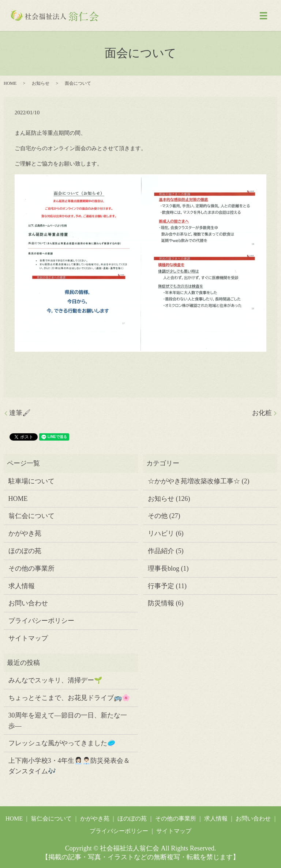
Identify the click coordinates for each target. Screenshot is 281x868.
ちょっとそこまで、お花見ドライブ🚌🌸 (69, 698)
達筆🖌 (20, 413)
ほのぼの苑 (25, 551)
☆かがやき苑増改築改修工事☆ (194, 481)
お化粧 (262, 413)
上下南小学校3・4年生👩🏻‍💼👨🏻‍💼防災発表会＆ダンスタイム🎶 (69, 766)
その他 (158, 516)
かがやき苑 (25, 533)
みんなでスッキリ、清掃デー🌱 (55, 680)
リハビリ (161, 533)
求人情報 (22, 586)
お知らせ (41, 83)
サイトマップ (28, 638)
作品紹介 (161, 551)
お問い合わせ (28, 603)
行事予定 (161, 586)
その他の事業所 (31, 568)
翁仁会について (31, 516)
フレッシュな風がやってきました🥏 (62, 743)
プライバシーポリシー (41, 621)
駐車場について (31, 481)
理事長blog (164, 568)
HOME (10, 83)
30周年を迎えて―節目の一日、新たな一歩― (68, 721)
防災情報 (161, 603)
